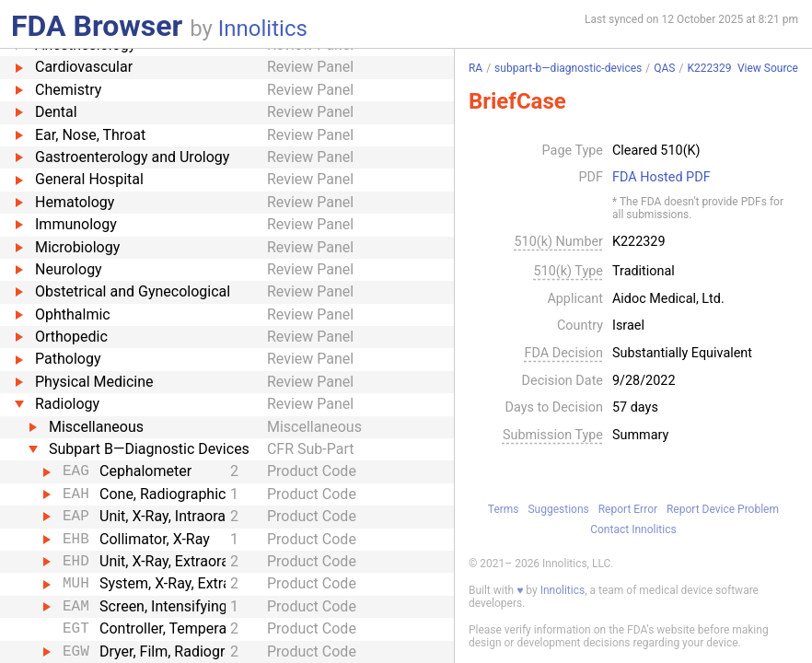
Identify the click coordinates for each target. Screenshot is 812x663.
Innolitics (263, 29)
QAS (664, 68)
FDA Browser (97, 26)
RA (476, 68)
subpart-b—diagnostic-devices (568, 68)
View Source (768, 69)
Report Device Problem (723, 509)
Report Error (628, 509)
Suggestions (558, 509)
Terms (504, 509)
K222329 (709, 68)
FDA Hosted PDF (661, 178)
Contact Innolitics (633, 529)
